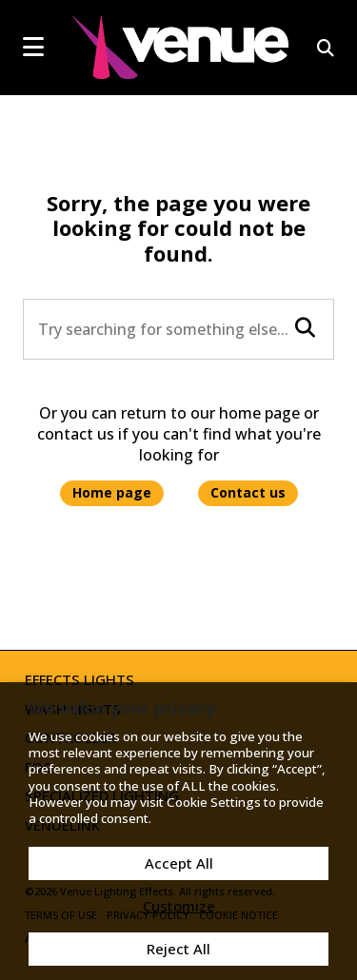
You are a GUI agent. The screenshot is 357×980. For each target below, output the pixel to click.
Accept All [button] (179, 863)
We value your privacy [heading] (122, 708)
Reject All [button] (178, 949)
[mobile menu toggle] (33, 47)
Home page (112, 492)
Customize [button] (179, 906)
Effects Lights (79, 679)
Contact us (248, 492)
